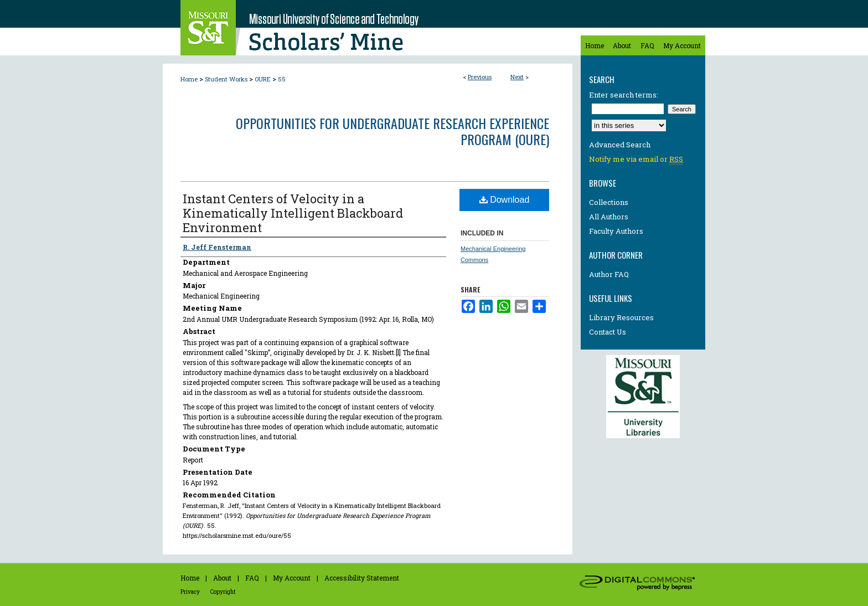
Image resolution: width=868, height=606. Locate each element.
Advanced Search (620, 145)
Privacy (190, 592)
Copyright (223, 592)
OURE (263, 79)
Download (505, 200)
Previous (480, 77)
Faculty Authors (616, 231)
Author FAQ (609, 274)
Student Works (226, 79)
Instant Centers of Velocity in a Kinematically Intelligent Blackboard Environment (293, 213)
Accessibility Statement (362, 578)
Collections (609, 202)
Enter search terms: (624, 95)
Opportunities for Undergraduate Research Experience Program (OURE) (392, 131)
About (222, 578)
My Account (292, 578)
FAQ (252, 578)
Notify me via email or (636, 159)
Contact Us (608, 332)
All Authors (609, 217)
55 (282, 79)
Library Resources (621, 317)
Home (189, 79)
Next (517, 77)
